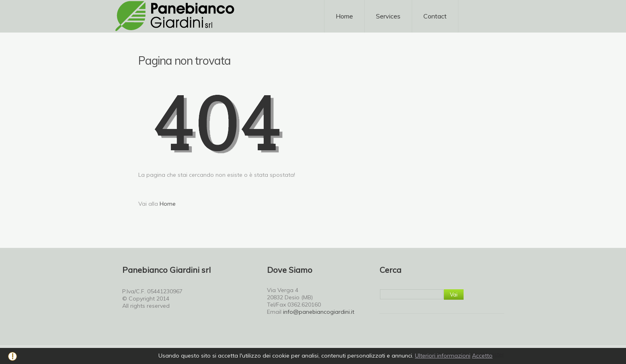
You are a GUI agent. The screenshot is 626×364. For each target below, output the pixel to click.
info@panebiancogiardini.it (319, 312)
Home (344, 16)
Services (388, 19)
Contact (435, 16)
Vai (454, 294)
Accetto (482, 356)
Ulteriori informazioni (443, 356)
